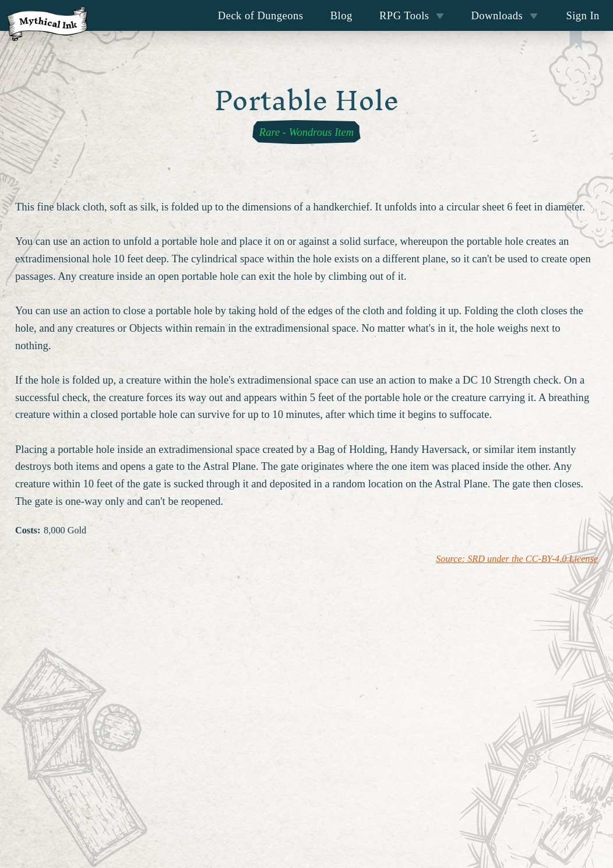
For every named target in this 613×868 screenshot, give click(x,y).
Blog (341, 15)
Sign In (582, 15)
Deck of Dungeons (261, 15)
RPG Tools (412, 15)
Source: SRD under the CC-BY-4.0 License (517, 559)
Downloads (505, 15)
